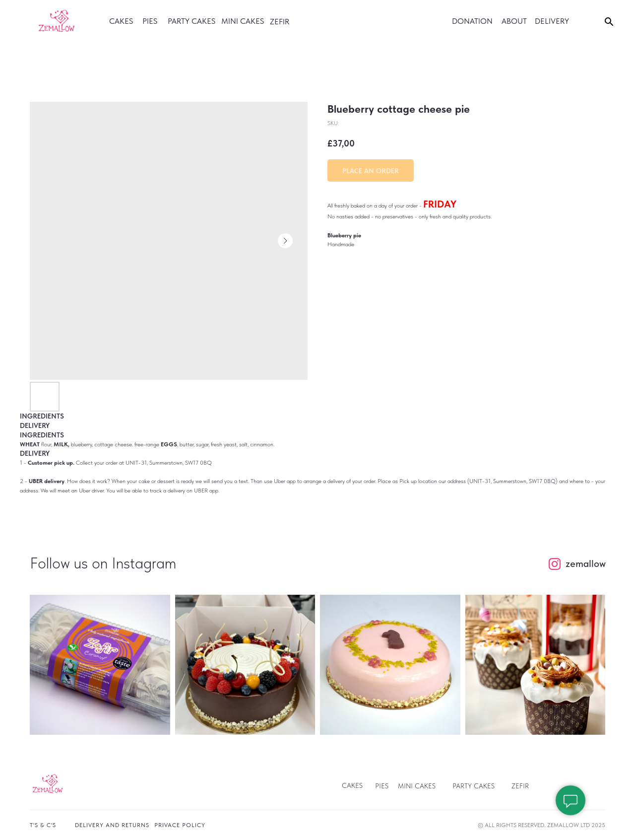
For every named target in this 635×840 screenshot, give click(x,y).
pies (382, 786)
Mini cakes (243, 21)
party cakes (191, 21)
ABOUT (514, 21)
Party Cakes (474, 786)
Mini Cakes (417, 786)
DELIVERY (552, 21)
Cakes (352, 785)
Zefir (280, 22)
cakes (121, 21)
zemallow (586, 563)
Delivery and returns (112, 825)
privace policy (180, 825)
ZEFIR (520, 786)
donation (472, 21)
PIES (150, 21)
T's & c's (43, 825)
